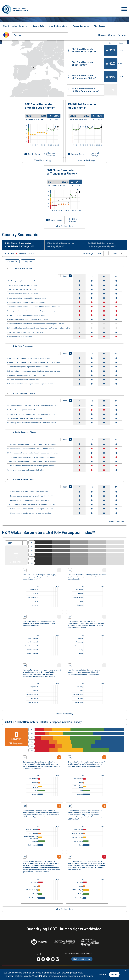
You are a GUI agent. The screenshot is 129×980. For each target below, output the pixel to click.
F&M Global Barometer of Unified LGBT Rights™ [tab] (19, 245)
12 (92, 276)
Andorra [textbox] (17, 35)
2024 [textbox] (10, 543)
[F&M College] (65, 942)
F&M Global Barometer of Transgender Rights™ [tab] (102, 245)
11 (79, 276)
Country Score (34, 154)
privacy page (67, 976)
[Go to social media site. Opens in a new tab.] (39, 959)
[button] (59, 276)
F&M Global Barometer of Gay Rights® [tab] (61, 245)
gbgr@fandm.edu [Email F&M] (43, 954)
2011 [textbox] (99, 253)
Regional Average (51, 154)
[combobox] (40, 35)
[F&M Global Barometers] (15, 9)
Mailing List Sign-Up (82, 959)
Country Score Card (58, 26)
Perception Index (81, 26)
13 (104, 276)
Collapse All (28, 261)
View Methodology (43, 160)
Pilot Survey (99, 26)
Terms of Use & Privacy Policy (75, 953)
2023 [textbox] (115, 253)
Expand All (12, 261)
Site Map (89, 953)
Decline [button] (103, 974)
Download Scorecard (116, 522)
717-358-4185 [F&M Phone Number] (85, 945)
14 (116, 276)
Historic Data (38, 26)
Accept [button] (114, 974)
